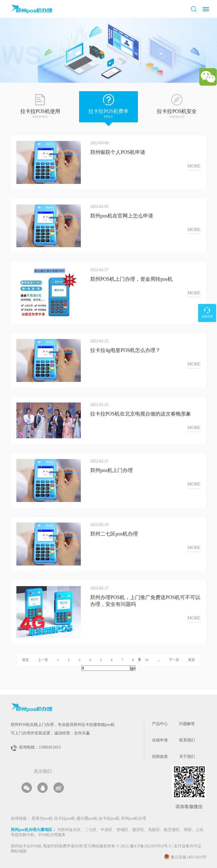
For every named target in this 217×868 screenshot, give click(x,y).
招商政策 (160, 757)
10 (147, 660)
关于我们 (187, 757)
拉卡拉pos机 (65, 819)
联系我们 (187, 740)
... (159, 660)
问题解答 (187, 724)
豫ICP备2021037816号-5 (151, 846)
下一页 (174, 660)
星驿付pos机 (43, 819)
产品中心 (160, 724)
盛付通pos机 (87, 819)
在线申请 (160, 740)
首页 (25, 660)
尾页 (192, 660)
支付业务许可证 (187, 846)
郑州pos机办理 (134, 819)
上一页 (43, 660)
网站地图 (19, 851)
